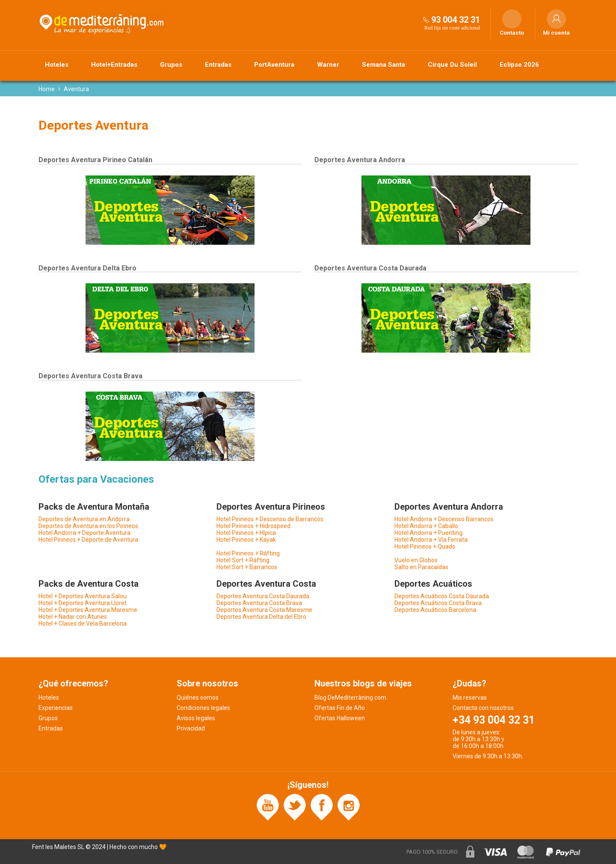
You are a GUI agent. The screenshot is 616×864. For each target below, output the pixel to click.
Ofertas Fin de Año (340, 708)
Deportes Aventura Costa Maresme (264, 610)
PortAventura (274, 65)
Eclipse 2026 (519, 65)
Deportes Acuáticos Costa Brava (438, 603)
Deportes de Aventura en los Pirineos (88, 526)
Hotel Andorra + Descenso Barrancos (444, 519)
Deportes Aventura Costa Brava (259, 603)
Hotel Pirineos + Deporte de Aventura (88, 540)
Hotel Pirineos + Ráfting (248, 553)
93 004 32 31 (456, 20)
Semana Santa (384, 65)
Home (47, 89)
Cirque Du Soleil (452, 65)
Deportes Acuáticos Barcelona (435, 610)
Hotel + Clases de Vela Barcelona (83, 624)
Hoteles (57, 65)
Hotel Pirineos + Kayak (246, 540)
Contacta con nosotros (483, 708)
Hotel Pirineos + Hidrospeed (253, 526)
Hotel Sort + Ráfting (243, 560)
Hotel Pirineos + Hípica (246, 533)
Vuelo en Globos (416, 560)
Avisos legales (196, 718)
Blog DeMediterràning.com (350, 698)
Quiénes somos (198, 698)
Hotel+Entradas (114, 65)
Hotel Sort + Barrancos (247, 567)
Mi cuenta (556, 33)
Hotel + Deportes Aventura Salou (83, 596)
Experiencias (56, 708)
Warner (328, 65)
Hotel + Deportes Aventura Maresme (88, 610)
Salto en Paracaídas (421, 567)
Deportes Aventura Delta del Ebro (261, 617)
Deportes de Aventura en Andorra (84, 519)
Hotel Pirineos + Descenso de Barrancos (270, 519)
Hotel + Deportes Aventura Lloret (83, 603)
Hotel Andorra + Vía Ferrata (431, 540)
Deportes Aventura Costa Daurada (263, 596)
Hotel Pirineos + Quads (425, 546)
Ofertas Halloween (340, 718)
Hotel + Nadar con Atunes (73, 617)
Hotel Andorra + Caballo (426, 526)
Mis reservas (470, 698)
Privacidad (191, 728)
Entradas (218, 65)
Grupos (171, 65)
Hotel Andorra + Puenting (428, 533)
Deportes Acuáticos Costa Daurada (442, 596)
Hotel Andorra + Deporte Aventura (84, 533)
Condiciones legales (203, 708)
